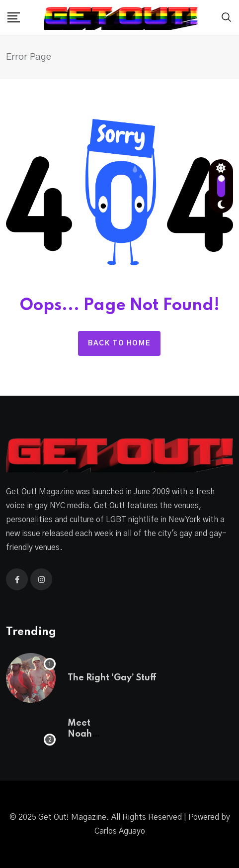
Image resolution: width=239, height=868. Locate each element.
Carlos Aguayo (120, 831)
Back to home (119, 343)
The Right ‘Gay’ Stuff (112, 678)
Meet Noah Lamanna (88, 734)
